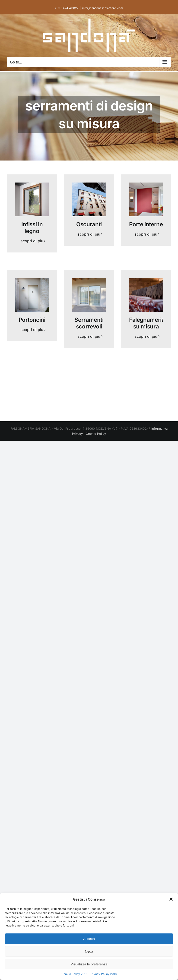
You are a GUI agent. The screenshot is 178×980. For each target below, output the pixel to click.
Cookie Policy (96, 434)
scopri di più (32, 241)
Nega (89, 951)
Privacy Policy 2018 (103, 974)
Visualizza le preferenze (89, 964)
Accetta (89, 939)
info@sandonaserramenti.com (103, 8)
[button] (171, 899)
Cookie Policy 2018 (74, 974)
